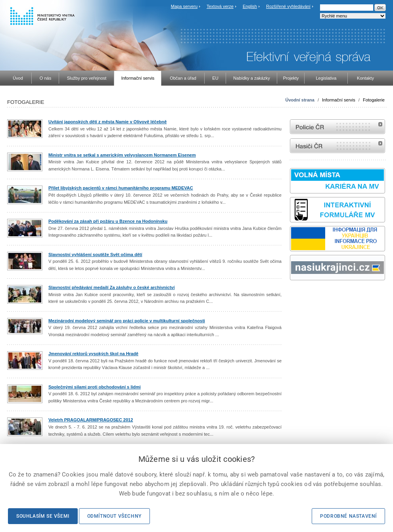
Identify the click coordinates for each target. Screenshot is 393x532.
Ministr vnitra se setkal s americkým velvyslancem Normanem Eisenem (122, 155)
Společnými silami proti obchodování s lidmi (95, 387)
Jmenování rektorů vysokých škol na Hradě (93, 354)
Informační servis (339, 100)
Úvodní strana (300, 100)
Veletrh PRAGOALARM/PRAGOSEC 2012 (91, 420)
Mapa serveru (184, 6)
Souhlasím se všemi (43, 516)
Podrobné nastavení (348, 516)
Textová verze (220, 6)
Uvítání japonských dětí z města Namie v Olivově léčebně (107, 122)
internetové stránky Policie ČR (337, 127)
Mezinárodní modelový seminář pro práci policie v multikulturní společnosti (127, 321)
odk (294, 295)
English (250, 6)
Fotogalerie (374, 100)
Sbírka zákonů (291, 295)
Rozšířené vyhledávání (288, 6)
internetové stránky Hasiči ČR (337, 146)
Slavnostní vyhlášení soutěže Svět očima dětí (95, 255)
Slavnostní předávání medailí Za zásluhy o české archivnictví (112, 287)
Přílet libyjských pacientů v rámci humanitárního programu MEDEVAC (121, 188)
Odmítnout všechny (114, 516)
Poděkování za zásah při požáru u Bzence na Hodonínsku (108, 221)
